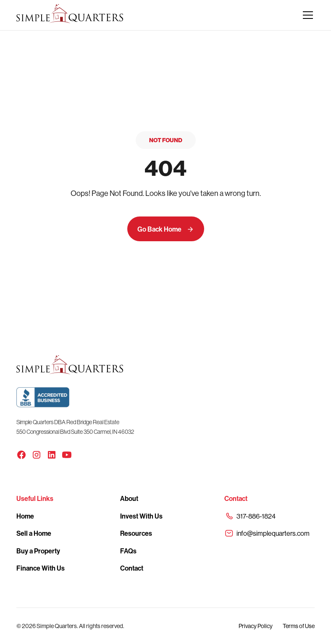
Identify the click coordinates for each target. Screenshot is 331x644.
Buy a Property (38, 551)
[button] (306, 15)
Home (25, 516)
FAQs (128, 551)
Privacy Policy (256, 626)
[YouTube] (67, 455)
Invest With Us (141, 516)
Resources (136, 533)
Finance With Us (41, 568)
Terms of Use (299, 626)
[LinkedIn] (52, 455)
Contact (132, 568)
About (129, 498)
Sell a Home (34, 533)
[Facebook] (21, 455)
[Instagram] (37, 455)
